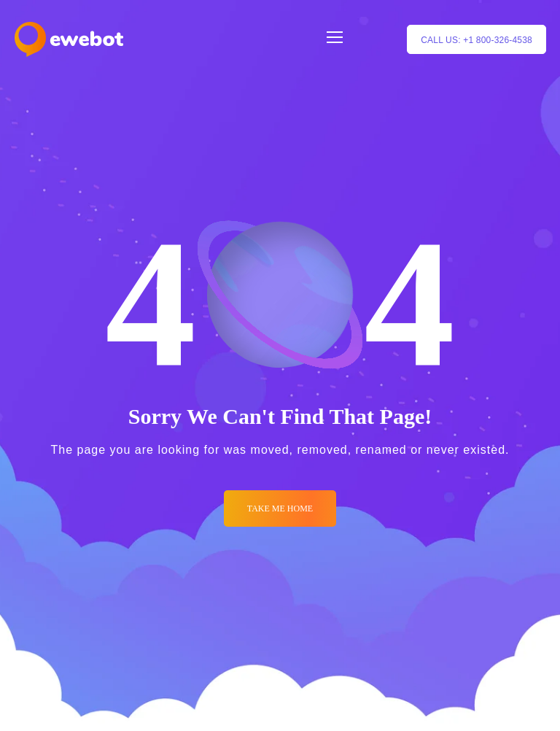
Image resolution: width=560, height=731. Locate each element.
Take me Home (280, 508)
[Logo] (69, 39)
